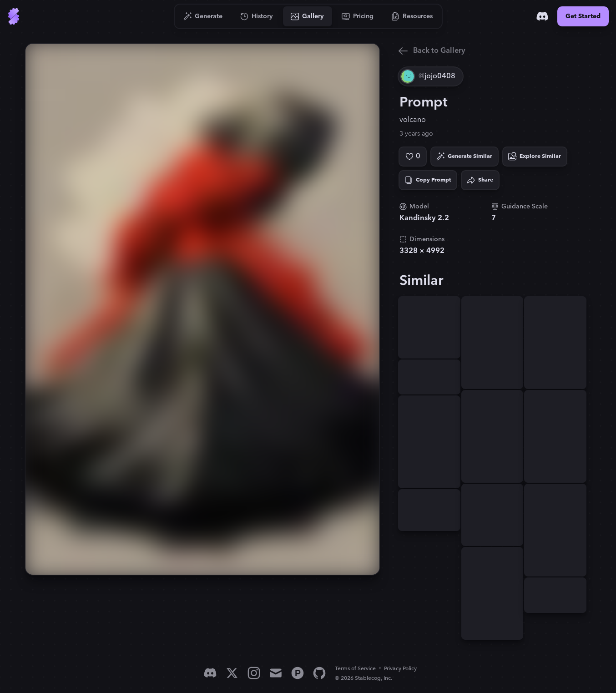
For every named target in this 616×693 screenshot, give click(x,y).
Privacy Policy (400, 669)
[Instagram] (254, 673)
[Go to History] (257, 16)
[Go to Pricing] (358, 16)
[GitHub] (319, 673)
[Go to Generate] (203, 16)
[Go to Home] (14, 16)
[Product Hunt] (298, 673)
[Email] (276, 673)
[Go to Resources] (412, 16)
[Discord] (542, 16)
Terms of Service (355, 669)
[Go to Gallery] (308, 16)
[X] (232, 673)
